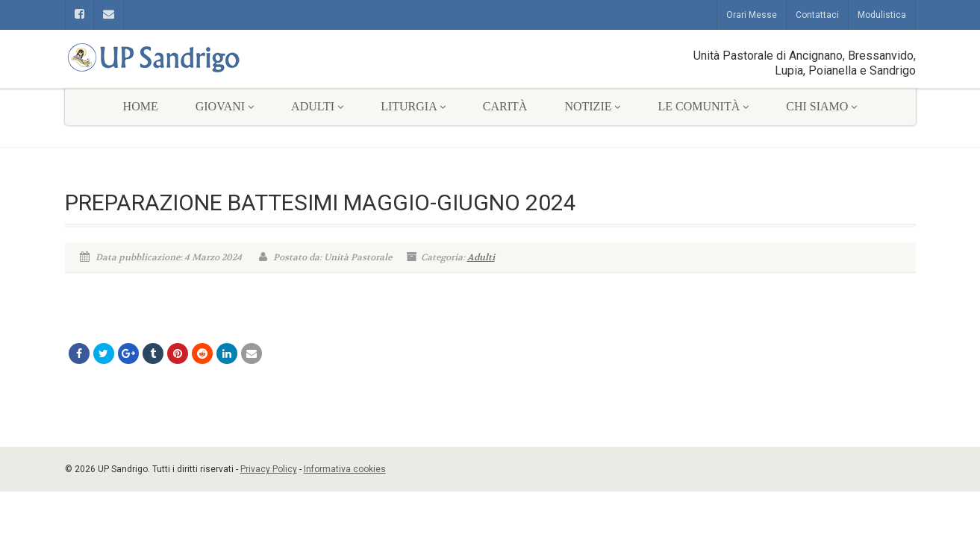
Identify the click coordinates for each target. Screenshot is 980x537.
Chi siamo (821, 106)
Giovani (225, 106)
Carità (505, 106)
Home (141, 106)
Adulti (317, 106)
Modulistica (882, 15)
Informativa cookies (345, 469)
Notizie (592, 106)
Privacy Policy (269, 469)
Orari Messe (752, 15)
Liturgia (413, 106)
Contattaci (817, 15)
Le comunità (703, 106)
